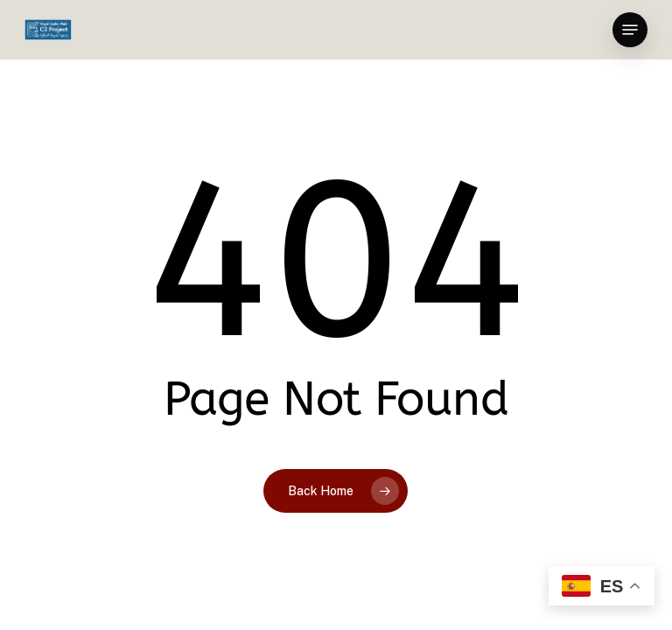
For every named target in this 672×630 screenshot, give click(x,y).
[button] (630, 30)
